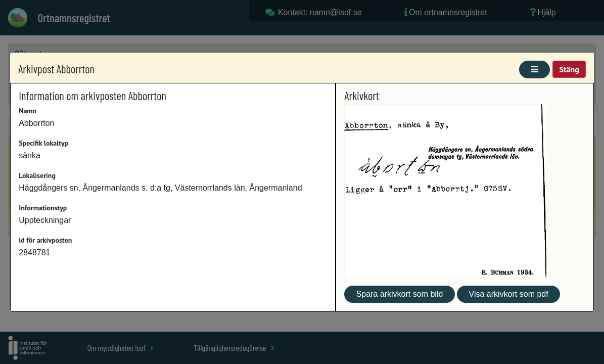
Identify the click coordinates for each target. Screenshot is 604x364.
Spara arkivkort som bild (400, 294)
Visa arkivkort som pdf (509, 294)
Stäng (569, 69)
